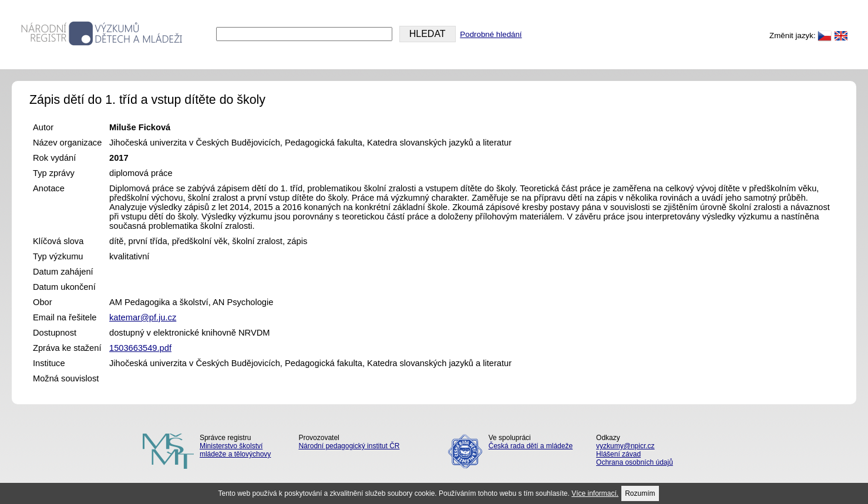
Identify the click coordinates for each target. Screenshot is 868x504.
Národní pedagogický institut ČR (349, 446)
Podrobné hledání (491, 34)
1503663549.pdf (140, 348)
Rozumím (640, 493)
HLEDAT (428, 34)
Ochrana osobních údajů (635, 462)
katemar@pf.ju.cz (143, 317)
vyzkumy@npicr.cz (625, 446)
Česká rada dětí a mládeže (531, 446)
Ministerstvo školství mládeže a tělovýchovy (235, 450)
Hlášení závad (618, 454)
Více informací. (595, 493)
